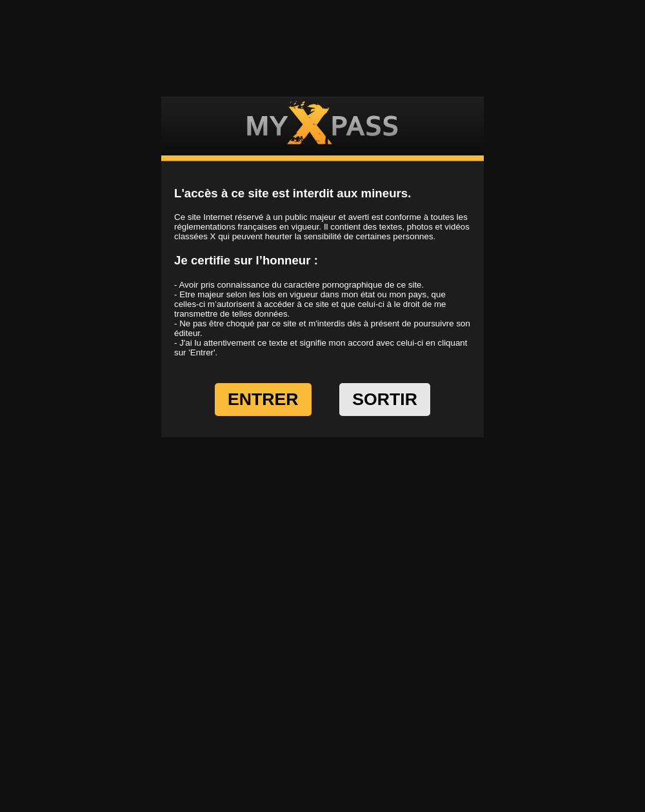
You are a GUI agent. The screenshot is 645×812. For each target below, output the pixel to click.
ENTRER (263, 399)
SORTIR (385, 399)
